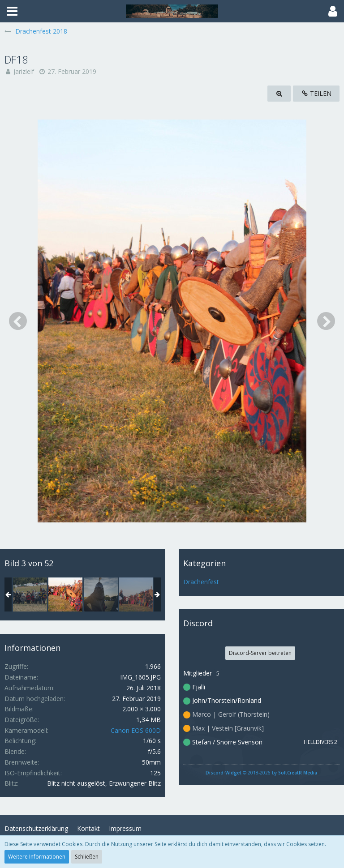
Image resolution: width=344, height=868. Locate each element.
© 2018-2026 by (261, 773)
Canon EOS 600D (136, 730)
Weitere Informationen (37, 857)
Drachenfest (201, 582)
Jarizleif (24, 71)
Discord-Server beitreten (260, 653)
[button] (12, 11)
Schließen (87, 857)
